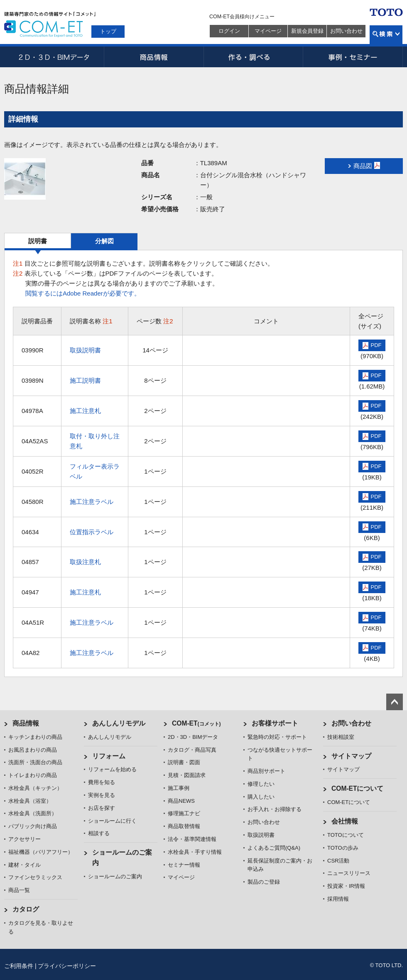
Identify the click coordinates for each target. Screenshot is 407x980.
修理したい (261, 784)
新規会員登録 (307, 31)
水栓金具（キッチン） (35, 788)
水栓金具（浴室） (30, 801)
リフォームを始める (112, 769)
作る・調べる (253, 57)
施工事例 (179, 788)
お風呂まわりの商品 (33, 750)
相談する (99, 833)
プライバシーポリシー (67, 966)
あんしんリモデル (119, 723)
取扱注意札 (85, 562)
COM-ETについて (358, 788)
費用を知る (102, 782)
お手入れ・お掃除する (275, 809)
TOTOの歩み (343, 848)
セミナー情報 (184, 865)
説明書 (38, 241)
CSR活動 (338, 861)
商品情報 (154, 57)
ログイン (229, 31)
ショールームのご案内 (115, 876)
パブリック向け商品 (33, 826)
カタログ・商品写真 (192, 750)
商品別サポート (266, 771)
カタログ (26, 909)
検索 (386, 35)
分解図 (104, 241)
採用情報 (338, 899)
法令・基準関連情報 (192, 839)
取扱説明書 (85, 350)
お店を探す (102, 808)
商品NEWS (181, 801)
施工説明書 (85, 380)
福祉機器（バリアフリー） (41, 852)
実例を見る (102, 795)
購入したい (261, 797)
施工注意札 (85, 411)
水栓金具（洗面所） (33, 813)
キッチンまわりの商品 (35, 737)
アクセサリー (25, 839)
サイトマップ (351, 756)
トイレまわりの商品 (33, 775)
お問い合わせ (346, 31)
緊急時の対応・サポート (277, 737)
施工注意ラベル (92, 502)
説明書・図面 (184, 762)
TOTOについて (346, 835)
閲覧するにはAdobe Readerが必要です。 (83, 293)
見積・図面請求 (187, 775)
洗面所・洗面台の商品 (35, 762)
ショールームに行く (112, 821)
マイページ (268, 31)
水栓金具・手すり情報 (195, 852)
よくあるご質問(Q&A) (274, 848)
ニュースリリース (349, 873)
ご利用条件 (19, 966)
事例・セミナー (353, 57)
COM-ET (196, 723)
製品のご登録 (264, 882)
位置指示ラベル (92, 532)
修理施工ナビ (184, 813)
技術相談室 (341, 737)
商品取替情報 (184, 826)
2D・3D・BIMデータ (54, 57)
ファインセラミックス (35, 877)
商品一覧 (19, 890)
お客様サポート (275, 723)
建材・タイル (25, 865)
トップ (108, 31)
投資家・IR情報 (346, 886)
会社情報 (345, 821)
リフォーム (109, 756)
